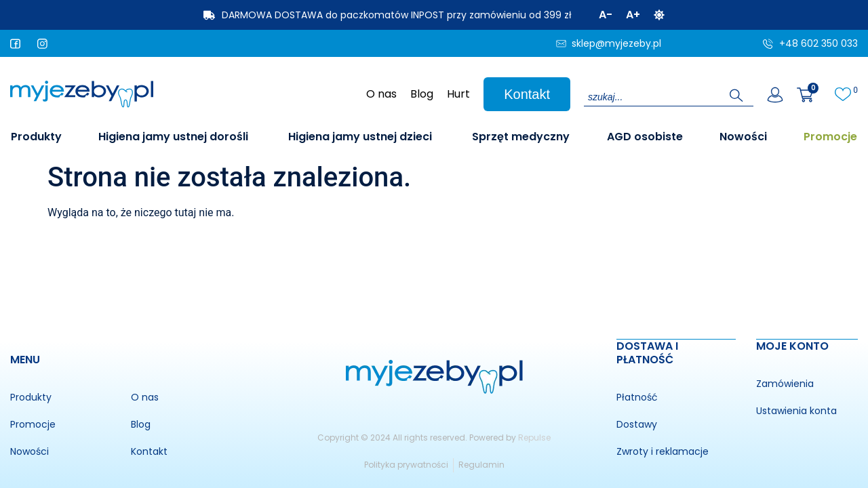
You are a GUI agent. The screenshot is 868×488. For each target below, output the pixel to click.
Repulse (534, 437)
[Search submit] (736, 96)
